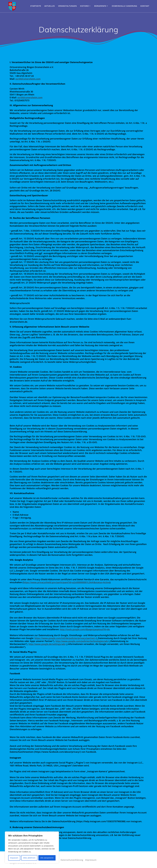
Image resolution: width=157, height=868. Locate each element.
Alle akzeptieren (47, 858)
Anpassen (14, 858)
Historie (84, 6)
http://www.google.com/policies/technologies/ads (82, 641)
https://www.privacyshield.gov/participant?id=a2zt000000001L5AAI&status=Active (66, 582)
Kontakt (145, 6)
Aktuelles (50, 6)
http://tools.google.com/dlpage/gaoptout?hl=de (85, 629)
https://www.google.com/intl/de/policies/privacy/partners (65, 638)
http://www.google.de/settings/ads (47, 644)
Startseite (36, 6)
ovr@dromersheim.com (28, 79)
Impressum (91, 860)
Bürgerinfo (100, 6)
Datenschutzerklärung (71, 860)
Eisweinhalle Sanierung (124, 6)
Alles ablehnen (29, 858)
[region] (32, 847)
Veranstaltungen (67, 6)
